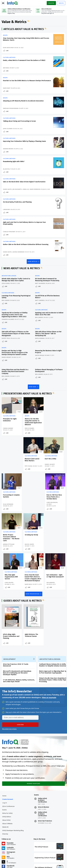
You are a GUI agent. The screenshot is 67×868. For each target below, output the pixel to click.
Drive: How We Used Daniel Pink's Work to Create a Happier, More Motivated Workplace (11, 542)
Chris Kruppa (51, 508)
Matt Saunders (40, 283)
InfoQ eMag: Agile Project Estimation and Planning (11, 600)
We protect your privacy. (9, 693)
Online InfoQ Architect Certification (42, 764)
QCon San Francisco (45, 785)
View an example (49, 661)
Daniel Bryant (6, 357)
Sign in (61, 3)
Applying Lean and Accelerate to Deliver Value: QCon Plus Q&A (49, 314)
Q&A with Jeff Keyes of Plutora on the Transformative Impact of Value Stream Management (16, 334)
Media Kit (5, 791)
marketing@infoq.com (8, 856)
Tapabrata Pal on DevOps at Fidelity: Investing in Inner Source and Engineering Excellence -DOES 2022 (15, 315)
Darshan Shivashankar (11, 108)
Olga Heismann (30, 468)
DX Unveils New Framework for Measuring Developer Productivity (47, 280)
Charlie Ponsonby (9, 232)
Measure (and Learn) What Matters (54, 420)
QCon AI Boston (43, 771)
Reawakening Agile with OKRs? (14, 162)
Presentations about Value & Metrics (28, 394)
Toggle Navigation (3, 3)
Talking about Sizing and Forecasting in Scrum (19, 121)
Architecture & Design (9, 276)
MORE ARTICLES (33, 262)
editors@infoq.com (51, 850)
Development (10, 623)
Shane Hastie (7, 189)
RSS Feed (28, 21)
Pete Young (50, 430)
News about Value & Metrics (22, 268)
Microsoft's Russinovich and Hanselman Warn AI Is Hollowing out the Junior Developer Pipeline (17, 637)
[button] (20, 689)
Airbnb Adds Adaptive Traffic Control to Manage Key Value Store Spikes (16, 280)
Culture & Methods (9, 57)
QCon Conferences (8, 770)
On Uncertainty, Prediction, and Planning (17, 202)
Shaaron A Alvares (8, 319)
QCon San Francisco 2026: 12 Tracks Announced (16, 629)
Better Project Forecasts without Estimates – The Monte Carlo (11, 502)
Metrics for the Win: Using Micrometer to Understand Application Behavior (33, 422)
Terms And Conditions (19, 864)
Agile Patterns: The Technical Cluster (31, 599)
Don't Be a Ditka (9, 459)
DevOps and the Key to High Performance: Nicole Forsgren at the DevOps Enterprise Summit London (15, 353)
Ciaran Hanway (8, 428)
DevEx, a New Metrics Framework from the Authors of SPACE (24, 60)
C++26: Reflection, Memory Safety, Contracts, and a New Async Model (19, 645)
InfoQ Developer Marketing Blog (13, 794)
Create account (8, 763)
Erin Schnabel (29, 428)
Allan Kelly (7, 169)
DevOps (5, 35)
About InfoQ (6, 784)
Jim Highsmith (17, 189)
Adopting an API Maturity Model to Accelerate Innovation (23, 101)
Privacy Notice (6, 864)
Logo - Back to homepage (12, 3)
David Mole (7, 548)
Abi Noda (6, 68)
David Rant (7, 88)
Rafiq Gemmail (40, 338)
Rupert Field (6, 338)
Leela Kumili (6, 283)
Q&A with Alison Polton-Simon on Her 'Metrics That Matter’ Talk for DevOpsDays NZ (48, 334)
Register (51, 3)
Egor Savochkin (8, 48)
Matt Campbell (40, 300)
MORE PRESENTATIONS (33, 558)
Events (5, 774)
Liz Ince (49, 468)
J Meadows (6, 210)
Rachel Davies (29, 508)
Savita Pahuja (40, 355)
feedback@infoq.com (8, 850)
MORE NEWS (33, 387)
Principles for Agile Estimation (10, 420)
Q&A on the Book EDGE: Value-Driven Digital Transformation (24, 182)
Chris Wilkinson (52, 466)
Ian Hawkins (29, 546)
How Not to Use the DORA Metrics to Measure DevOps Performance (27, 81)
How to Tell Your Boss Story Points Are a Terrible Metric (54, 461)
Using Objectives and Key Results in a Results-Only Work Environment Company (15, 372)
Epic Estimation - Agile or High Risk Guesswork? (33, 540)
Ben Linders (6, 300)
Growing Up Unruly (31, 499)
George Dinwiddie (18, 252)
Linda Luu (26, 189)
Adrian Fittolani (9, 508)
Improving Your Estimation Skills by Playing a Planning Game (24, 141)
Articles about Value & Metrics (24, 29)
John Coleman (8, 129)
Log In (5, 767)
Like (7, 51)
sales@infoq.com (29, 850)
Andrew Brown (8, 149)
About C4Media (7, 788)
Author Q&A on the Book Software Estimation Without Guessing (26, 245)
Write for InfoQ (7, 777)
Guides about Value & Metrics (23, 565)
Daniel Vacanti (8, 468)
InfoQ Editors (7, 781)
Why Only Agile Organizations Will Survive (53, 501)
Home (4, 760)
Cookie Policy (31, 864)
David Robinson (35, 189)
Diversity (5, 798)
